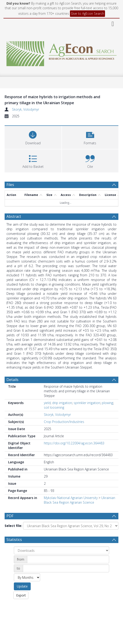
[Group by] (61, 551)
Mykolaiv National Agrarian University (71, 498)
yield (47, 403)
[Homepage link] (62, 52)
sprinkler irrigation (87, 403)
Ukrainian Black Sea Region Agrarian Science (79, 500)
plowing (107, 403)
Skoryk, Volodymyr (25, 109)
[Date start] (68, 560)
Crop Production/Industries (64, 422)
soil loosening (54, 407)
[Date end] (66, 569)
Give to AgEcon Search (87, 13)
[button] (90, 137)
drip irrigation (62, 403)
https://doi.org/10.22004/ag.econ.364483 (74, 443)
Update (22, 587)
